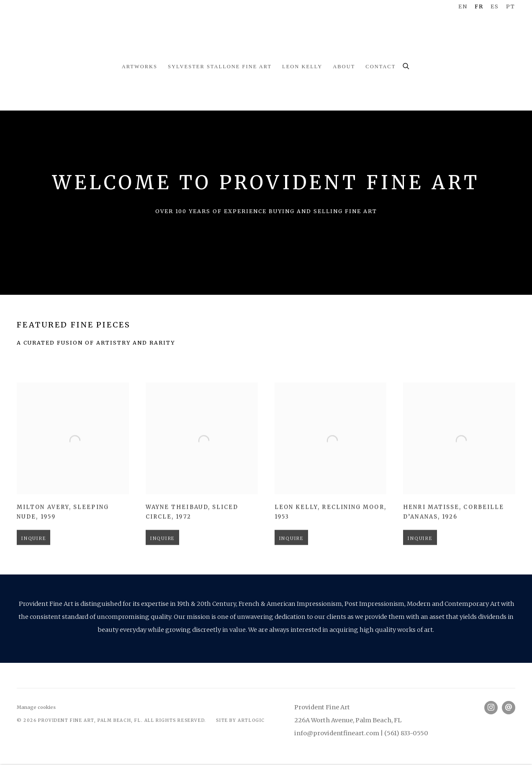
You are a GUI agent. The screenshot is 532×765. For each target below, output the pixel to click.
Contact (380, 67)
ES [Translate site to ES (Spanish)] (495, 6)
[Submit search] (406, 65)
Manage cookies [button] (36, 707)
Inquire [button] (33, 558)
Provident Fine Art (266, 29)
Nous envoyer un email (509, 708)
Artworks (140, 67)
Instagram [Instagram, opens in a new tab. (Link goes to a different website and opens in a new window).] (491, 708)
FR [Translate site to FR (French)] (479, 6)
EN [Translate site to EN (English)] (463, 6)
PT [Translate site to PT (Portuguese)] (511, 6)
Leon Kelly (302, 67)
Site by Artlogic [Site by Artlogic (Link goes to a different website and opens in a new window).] (240, 720)
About (344, 67)
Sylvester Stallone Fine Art (220, 67)
